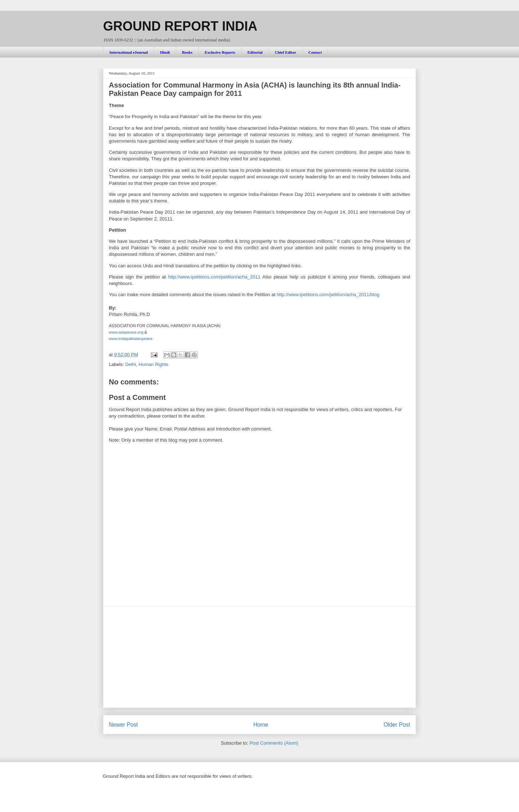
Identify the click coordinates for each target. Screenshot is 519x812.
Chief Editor (286, 52)
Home (261, 725)
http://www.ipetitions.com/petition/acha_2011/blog (328, 295)
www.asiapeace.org (126, 332)
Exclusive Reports (220, 52)
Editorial (255, 52)
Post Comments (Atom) (274, 743)
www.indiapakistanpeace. (131, 339)
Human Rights (153, 364)
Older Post (397, 725)
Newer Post (123, 725)
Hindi (165, 52)
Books (187, 52)
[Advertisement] (259, 657)
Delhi (131, 364)
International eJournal (129, 52)
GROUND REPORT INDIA (180, 26)
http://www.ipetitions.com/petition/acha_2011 (214, 277)
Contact (315, 52)
